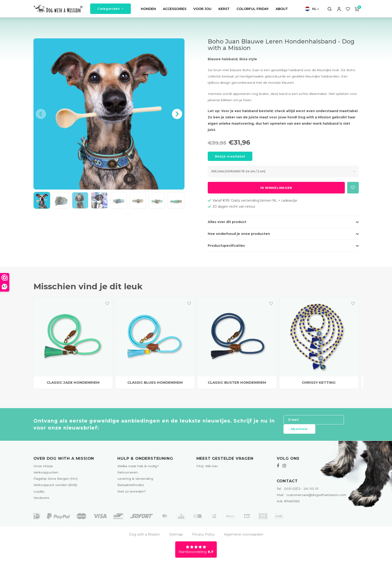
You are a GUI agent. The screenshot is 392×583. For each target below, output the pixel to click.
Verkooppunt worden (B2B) (55, 488)
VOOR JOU (202, 10)
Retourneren (128, 475)
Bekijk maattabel (230, 159)
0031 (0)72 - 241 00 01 (298, 491)
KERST (224, 10)
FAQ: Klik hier (207, 469)
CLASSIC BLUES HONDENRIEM (155, 385)
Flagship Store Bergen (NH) (56, 481)
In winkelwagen (276, 190)
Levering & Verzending (135, 481)
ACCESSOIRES (175, 10)
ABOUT (282, 10)
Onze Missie (43, 469)
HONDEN (148, 10)
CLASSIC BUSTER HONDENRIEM (237, 385)
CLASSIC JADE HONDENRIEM (73, 385)
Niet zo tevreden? (132, 494)
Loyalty (39, 494)
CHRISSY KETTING (319, 385)
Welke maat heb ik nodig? (138, 469)
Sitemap (176, 537)
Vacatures (41, 500)
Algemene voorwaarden (244, 537)
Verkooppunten (46, 475)
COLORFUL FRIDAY (253, 10)
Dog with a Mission (144, 537)
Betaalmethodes (131, 488)
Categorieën (110, 10)
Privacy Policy (203, 537)
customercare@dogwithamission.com (311, 498)
